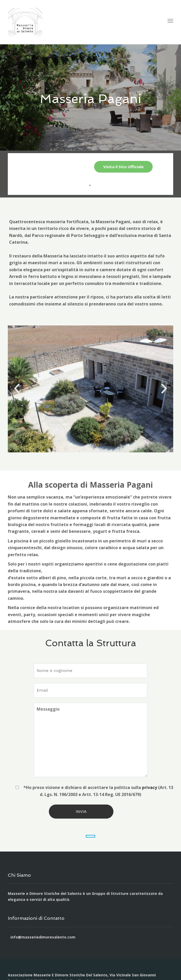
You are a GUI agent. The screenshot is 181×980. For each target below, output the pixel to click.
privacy (150, 787)
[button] (17, 389)
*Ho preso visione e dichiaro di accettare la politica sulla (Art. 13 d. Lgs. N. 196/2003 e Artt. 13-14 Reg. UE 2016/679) (90, 791)
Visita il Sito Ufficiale (123, 167)
